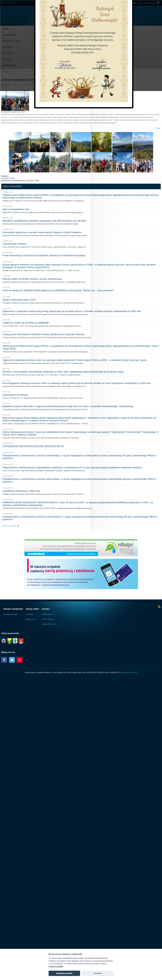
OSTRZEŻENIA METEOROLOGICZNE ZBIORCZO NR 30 (33, 446)
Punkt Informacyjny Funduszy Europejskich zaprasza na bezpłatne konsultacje (44, 255)
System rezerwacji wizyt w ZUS (19, 300)
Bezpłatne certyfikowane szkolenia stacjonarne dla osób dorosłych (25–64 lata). (45, 221)
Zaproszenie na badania (15, 395)
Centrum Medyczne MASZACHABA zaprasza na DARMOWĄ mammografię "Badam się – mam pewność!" (58, 290)
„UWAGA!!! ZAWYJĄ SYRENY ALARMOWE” (26, 323)
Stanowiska (30, 614)
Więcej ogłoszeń (9, 526)
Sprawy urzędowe (13, 609)
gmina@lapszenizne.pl (129, 672)
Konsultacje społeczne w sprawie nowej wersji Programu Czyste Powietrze (42, 232)
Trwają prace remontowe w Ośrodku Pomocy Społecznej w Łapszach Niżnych (44, 334)
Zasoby (46, 609)
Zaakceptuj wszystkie (64, 973)
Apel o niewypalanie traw (16, 209)
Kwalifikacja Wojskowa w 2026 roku (21, 491)
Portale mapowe (47, 614)
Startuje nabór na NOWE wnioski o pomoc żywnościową (32, 279)
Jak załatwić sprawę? (10, 614)
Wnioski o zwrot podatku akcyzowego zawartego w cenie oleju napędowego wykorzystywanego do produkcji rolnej (63, 372)
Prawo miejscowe (48, 619)
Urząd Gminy (32, 609)
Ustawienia (98, 973)
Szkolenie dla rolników (14, 244)
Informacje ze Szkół (8, 178)
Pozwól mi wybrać (56, 966)
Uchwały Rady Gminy (49, 624)
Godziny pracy (31, 619)
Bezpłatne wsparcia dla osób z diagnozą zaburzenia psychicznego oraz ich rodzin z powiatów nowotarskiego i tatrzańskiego (68, 406)
